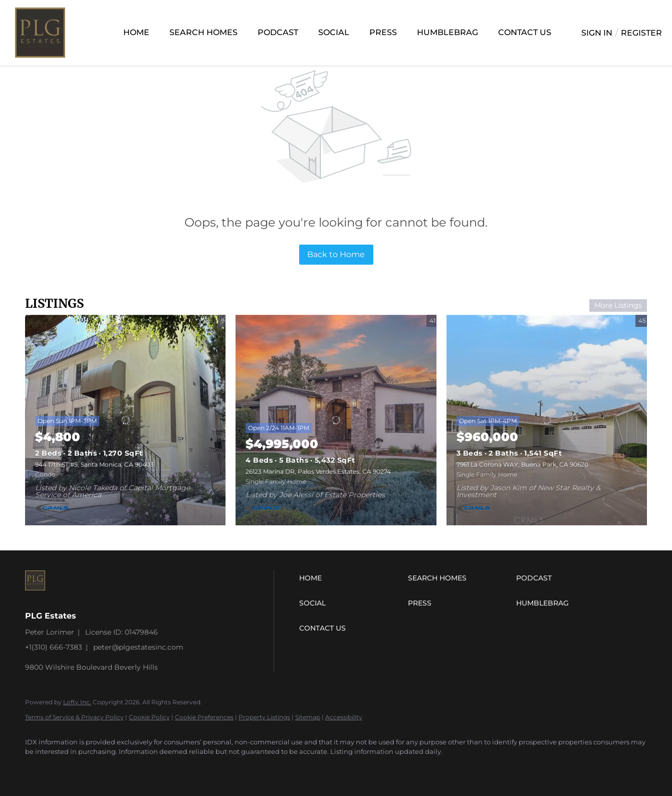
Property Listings (264, 717)
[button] (351, 578)
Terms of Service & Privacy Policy (74, 717)
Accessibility (344, 717)
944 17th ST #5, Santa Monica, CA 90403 (94, 464)
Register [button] (641, 33)
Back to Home (336, 254)
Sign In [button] (597, 33)
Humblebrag (447, 32)
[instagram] (37, 769)
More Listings (618, 305)
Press (383, 32)
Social (334, 32)
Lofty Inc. (77, 702)
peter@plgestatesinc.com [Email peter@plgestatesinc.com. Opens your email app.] (138, 647)
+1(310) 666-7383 (54, 647)
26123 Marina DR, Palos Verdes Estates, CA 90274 (318, 471)
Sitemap (308, 717)
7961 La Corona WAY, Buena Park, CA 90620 (522, 464)
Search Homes (203, 32)
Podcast (278, 32)
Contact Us (525, 32)
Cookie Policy (149, 717)
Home (136, 32)
